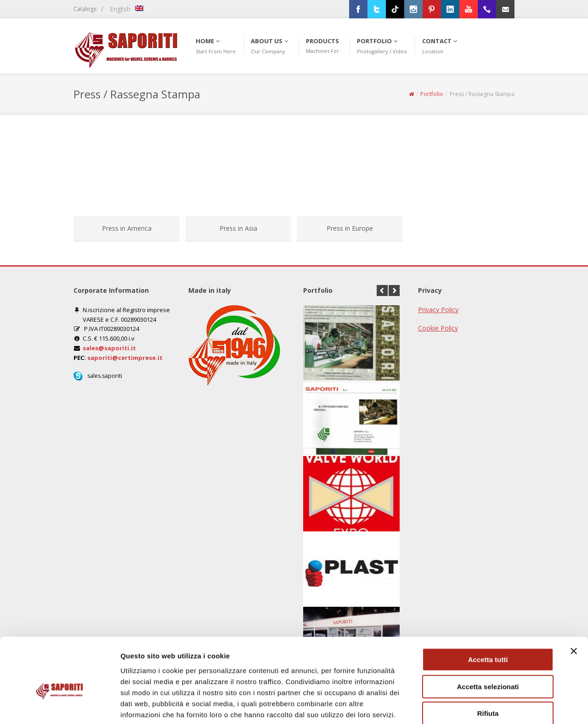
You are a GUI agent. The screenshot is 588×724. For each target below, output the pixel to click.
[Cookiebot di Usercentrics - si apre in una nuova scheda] (59, 706)
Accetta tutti (488, 612)
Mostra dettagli (483, 706)
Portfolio (432, 94)
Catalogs (85, 9)
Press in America (127, 228)
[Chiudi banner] (574, 603)
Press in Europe (350, 228)
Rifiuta (488, 665)
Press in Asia (238, 228)
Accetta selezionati (488, 639)
